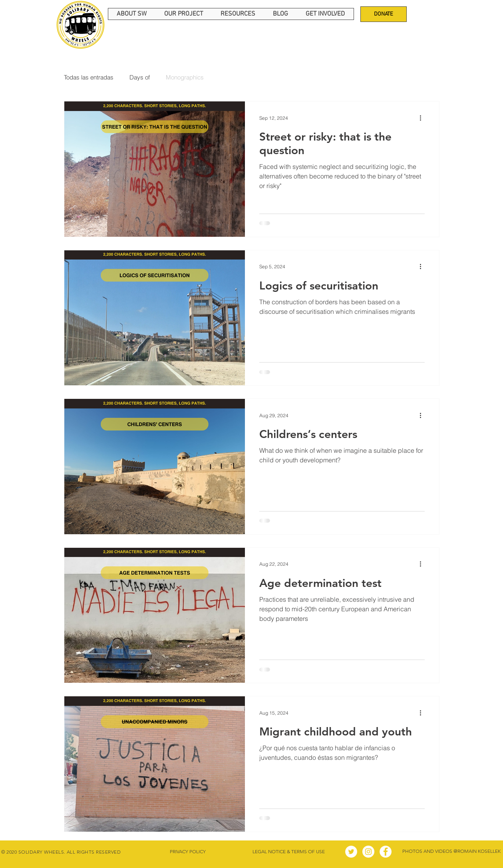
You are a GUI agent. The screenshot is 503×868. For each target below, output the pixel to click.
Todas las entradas (89, 77)
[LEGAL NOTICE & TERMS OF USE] (289, 852)
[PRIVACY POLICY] (188, 852)
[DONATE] (384, 14)
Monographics (185, 77)
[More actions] (423, 118)
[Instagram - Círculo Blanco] (368, 852)
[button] (132, 14)
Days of (140, 77)
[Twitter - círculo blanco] (351, 852)
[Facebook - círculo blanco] (386, 852)
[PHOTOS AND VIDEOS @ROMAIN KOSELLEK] (452, 852)
